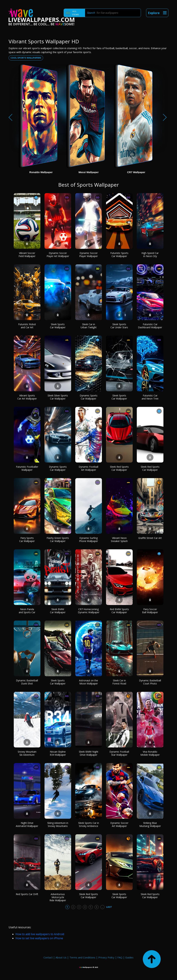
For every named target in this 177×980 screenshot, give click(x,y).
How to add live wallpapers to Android (40, 934)
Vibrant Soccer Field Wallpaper (27, 255)
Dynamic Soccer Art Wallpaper (119, 824)
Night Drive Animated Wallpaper (27, 824)
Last (109, 907)
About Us (61, 957)
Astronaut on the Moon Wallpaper (88, 682)
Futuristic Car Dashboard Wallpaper (150, 326)
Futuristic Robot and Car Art (27, 326)
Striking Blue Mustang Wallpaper (150, 824)
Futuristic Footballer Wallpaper (27, 468)
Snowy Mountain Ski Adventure (27, 753)
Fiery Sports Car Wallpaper (27, 539)
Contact (48, 957)
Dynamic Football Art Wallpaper (88, 468)
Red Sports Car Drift (27, 894)
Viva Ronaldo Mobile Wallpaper (150, 753)
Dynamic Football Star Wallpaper (119, 753)
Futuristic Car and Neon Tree (150, 397)
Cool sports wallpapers (26, 58)
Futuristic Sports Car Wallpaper (119, 255)
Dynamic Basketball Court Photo (150, 682)
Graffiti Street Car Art (150, 538)
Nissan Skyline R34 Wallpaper (58, 753)
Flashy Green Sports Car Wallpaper (58, 539)
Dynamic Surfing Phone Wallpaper (88, 539)
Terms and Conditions (82, 957)
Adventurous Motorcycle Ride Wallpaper (58, 897)
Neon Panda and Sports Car (27, 611)
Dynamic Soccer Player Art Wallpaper (58, 255)
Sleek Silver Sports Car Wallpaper (58, 397)
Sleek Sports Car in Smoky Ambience (89, 824)
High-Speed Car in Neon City (150, 255)
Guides (129, 957)
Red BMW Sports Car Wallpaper (119, 611)
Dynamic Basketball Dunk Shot (27, 682)
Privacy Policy (106, 957)
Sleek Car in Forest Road (119, 682)
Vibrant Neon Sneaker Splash (119, 539)
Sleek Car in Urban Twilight (89, 326)
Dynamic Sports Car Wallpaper (89, 397)
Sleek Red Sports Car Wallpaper (119, 468)
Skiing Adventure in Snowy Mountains (58, 824)
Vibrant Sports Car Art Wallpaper (27, 397)
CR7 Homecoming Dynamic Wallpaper (89, 611)
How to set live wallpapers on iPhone (39, 938)
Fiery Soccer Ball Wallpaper (150, 611)
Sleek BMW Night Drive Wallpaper (89, 753)
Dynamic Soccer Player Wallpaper (88, 255)
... (102, 907)
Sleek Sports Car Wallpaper (58, 326)
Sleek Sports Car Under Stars (119, 326)
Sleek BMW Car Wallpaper (58, 611)
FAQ (120, 957)
